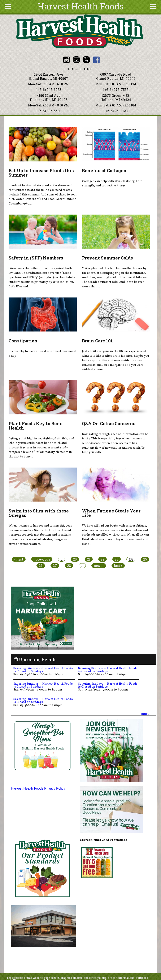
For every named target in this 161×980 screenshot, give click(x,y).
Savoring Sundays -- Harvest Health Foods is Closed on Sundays (43, 670)
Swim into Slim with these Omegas (39, 513)
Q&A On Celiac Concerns (109, 423)
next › (99, 566)
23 (117, 559)
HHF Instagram (66, 60)
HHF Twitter (86, 60)
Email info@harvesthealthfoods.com (76, 60)
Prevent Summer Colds (107, 258)
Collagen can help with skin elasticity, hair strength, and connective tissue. (112, 183)
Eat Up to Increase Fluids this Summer (41, 173)
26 (41, 566)
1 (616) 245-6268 (49, 90)
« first (19, 559)
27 (55, 566)
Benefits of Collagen (104, 170)
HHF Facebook (96, 60)
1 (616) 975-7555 (116, 90)
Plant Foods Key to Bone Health (36, 426)
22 (103, 559)
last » (118, 566)
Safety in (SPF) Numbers (36, 258)
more (145, 713)
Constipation (23, 341)
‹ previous (42, 559)
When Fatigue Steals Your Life (111, 513)
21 (89, 559)
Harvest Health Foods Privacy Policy (38, 788)
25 (145, 559)
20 (75, 559)
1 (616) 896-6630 (49, 111)
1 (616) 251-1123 (116, 111)
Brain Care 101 (97, 341)
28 (69, 566)
